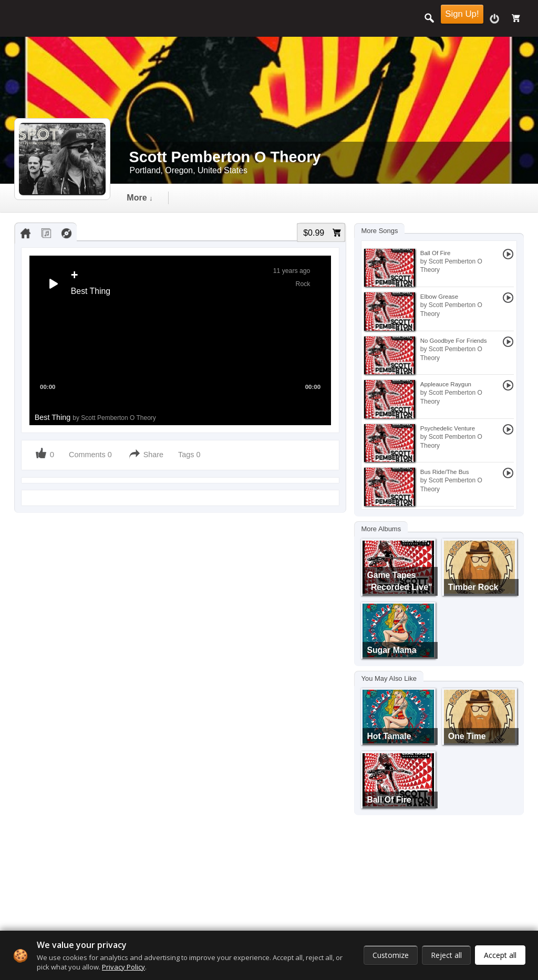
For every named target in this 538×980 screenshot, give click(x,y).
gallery (318, 198)
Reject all (446, 955)
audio (205, 198)
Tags (187, 455)
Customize (391, 955)
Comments (87, 455)
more (377, 198)
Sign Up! (462, 14)
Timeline (144, 198)
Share (153, 455)
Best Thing (95, 417)
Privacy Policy (123, 967)
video (260, 198)
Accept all (500, 955)
